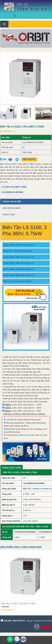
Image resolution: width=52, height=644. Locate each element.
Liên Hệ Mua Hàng (11, 208)
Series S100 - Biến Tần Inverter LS (19, 275)
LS (23, 147)
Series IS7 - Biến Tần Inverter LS (18, 251)
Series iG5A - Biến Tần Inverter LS (19, 245)
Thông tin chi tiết (12, 202)
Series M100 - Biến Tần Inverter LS (19, 269)
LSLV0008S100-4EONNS (12, 192)
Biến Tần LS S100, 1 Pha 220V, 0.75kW (18, 604)
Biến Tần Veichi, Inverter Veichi (17, 281)
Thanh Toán (9, 215)
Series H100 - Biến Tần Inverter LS (19, 257)
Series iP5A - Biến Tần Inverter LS (19, 263)
